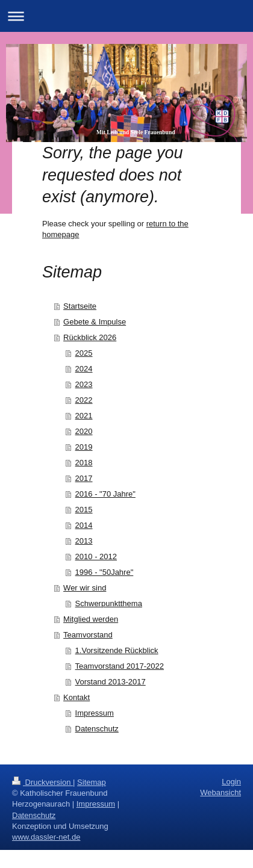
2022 (84, 400)
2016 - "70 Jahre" (105, 494)
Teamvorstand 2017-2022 (120, 666)
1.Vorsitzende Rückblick (117, 650)
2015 (84, 510)
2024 (84, 369)
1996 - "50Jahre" (105, 572)
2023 (84, 384)
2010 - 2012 (96, 556)
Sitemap (92, 782)
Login (231, 782)
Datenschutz (97, 729)
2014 (84, 525)
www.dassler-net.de (46, 837)
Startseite (80, 306)
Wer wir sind (85, 588)
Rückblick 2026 (90, 337)
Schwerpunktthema (109, 603)
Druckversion (42, 782)
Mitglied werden (91, 619)
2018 (84, 463)
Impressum (95, 713)
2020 (84, 431)
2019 (84, 447)
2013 (84, 541)
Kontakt (77, 697)
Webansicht (220, 792)
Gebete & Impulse (95, 322)
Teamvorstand (88, 635)
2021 (84, 416)
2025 (84, 353)
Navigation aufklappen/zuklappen (126, 16)
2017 (84, 478)
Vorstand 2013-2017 (111, 682)
